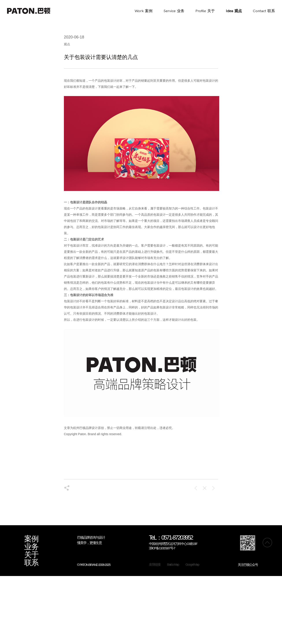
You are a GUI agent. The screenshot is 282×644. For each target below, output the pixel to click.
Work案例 (144, 11)
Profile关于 (205, 11)
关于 (31, 555)
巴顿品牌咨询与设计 (91, 537)
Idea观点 (234, 11)
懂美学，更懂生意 (89, 543)
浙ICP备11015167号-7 (162, 548)
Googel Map (192, 564)
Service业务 (174, 11)
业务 (31, 547)
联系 (31, 563)
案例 (31, 539)
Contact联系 (264, 11)
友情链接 (155, 564)
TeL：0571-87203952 (171, 538)
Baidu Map (173, 564)
